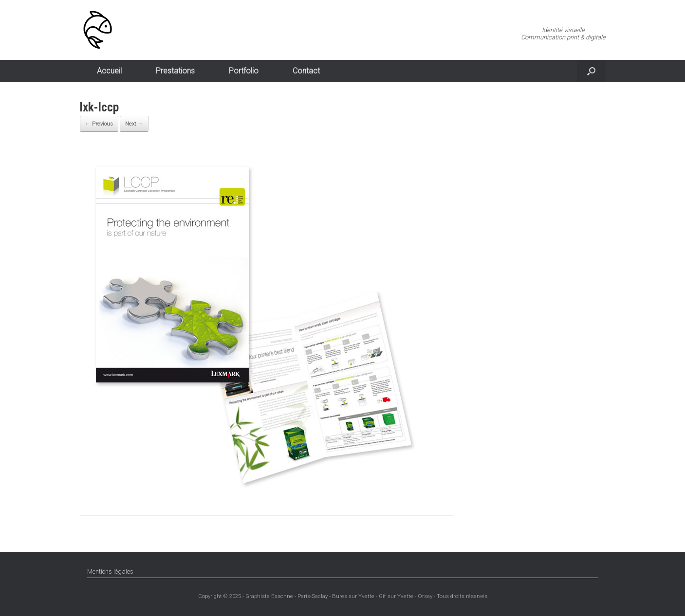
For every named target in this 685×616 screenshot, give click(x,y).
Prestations (175, 71)
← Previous (99, 124)
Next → (134, 124)
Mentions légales (110, 571)
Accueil (109, 71)
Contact (306, 71)
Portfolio (244, 71)
